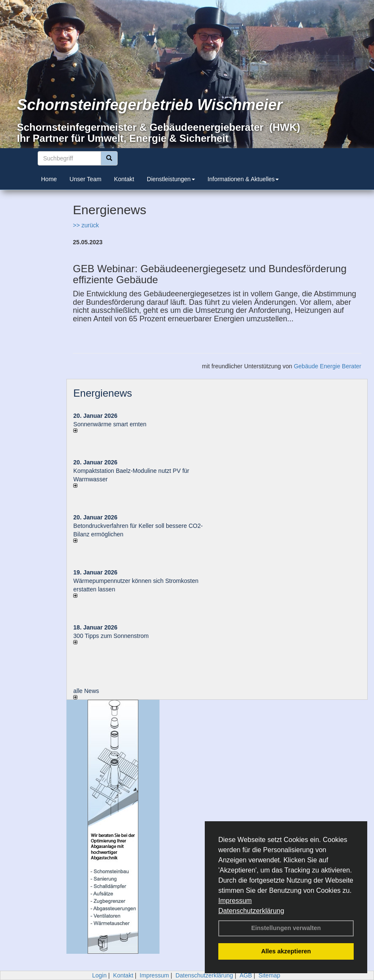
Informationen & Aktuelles (243, 179)
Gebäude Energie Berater (327, 366)
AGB (246, 975)
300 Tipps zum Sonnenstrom (111, 636)
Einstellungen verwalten (286, 928)
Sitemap (269, 975)
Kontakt (124, 179)
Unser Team (85, 179)
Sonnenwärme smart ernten (110, 424)
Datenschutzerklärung (251, 911)
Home (49, 179)
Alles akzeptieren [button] (286, 951)
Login (99, 975)
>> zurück (86, 225)
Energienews (103, 393)
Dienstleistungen (171, 179)
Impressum (235, 901)
